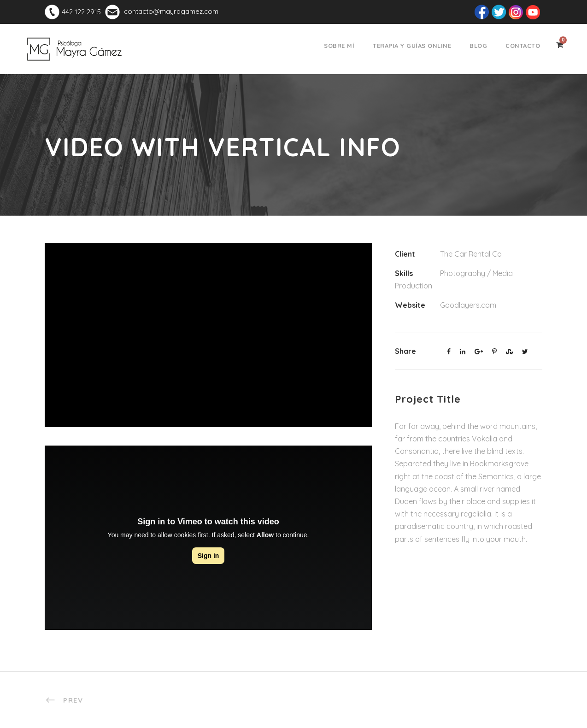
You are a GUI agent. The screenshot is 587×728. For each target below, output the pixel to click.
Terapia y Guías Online (412, 46)
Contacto (523, 46)
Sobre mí (339, 46)
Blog (478, 46)
